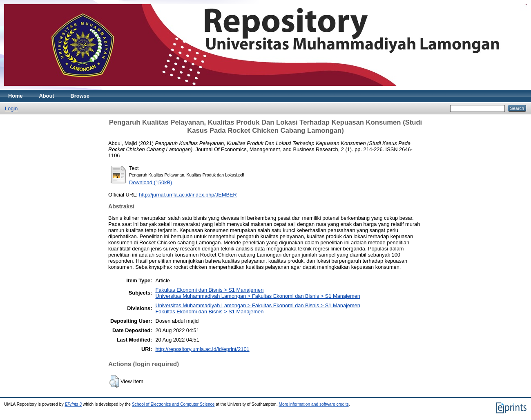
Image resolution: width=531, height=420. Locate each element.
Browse (80, 96)
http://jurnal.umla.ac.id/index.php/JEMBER (188, 195)
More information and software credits (313, 404)
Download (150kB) (151, 182)
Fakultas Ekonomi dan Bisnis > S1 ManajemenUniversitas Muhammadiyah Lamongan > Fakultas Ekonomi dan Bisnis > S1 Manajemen (258, 293)
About (47, 96)
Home (16, 96)
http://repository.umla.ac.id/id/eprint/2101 (202, 349)
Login (11, 108)
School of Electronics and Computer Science (173, 404)
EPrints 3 (73, 404)
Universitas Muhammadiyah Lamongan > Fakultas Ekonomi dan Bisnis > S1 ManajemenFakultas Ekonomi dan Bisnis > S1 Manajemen (258, 308)
